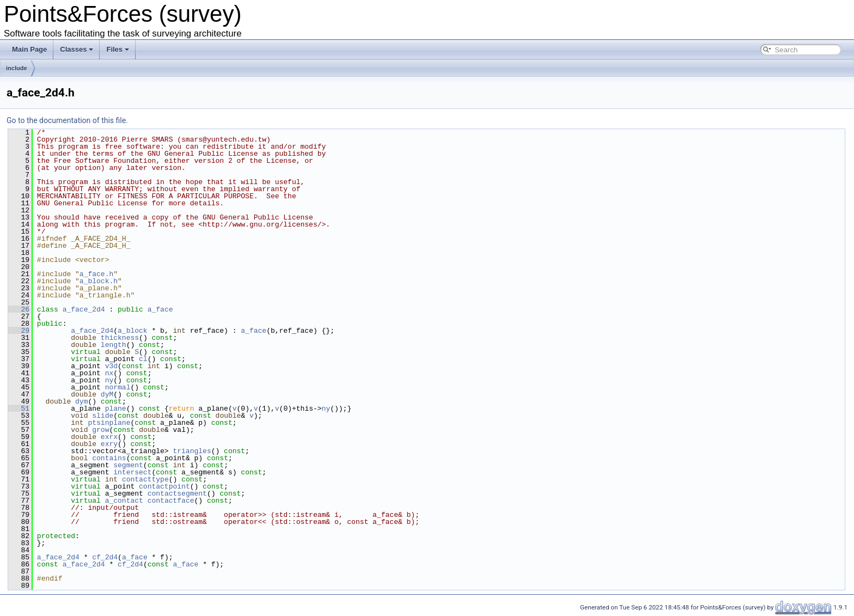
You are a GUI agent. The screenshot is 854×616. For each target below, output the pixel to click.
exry (109, 444)
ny (109, 380)
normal (118, 387)
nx (109, 373)
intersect (132, 472)
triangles (192, 451)
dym (81, 401)
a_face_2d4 (84, 309)
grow (100, 430)
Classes (77, 49)
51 (19, 408)
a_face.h (96, 274)
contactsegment (177, 493)
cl (143, 359)
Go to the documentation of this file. (67, 120)
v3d (111, 366)
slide (103, 416)
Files (118, 49)
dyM (107, 394)
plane (116, 408)
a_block (133, 331)
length (114, 345)
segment (128, 465)
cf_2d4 (105, 557)
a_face (160, 309)
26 (19, 309)
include (17, 68)
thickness (120, 338)
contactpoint (164, 486)
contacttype (145, 479)
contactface (171, 501)
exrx (109, 437)
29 (19, 331)
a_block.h (99, 281)
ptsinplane (109, 423)
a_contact (124, 501)
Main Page (29, 49)
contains (109, 458)
